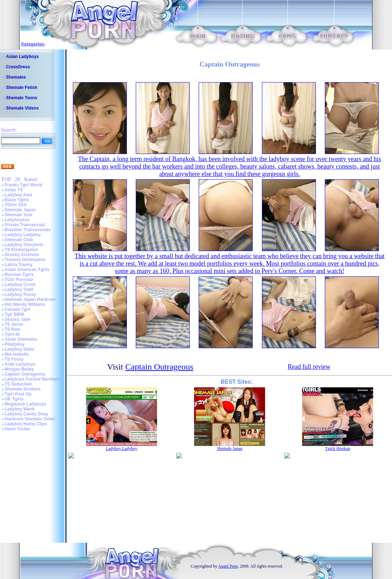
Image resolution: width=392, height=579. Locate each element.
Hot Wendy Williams (25, 304)
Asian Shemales (21, 339)
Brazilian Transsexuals (28, 230)
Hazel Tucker (18, 429)
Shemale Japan (20, 210)
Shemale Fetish (22, 87)
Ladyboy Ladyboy (23, 235)
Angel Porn (228, 566)
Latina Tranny (18, 265)
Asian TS (14, 190)
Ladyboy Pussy (20, 294)
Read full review (309, 367)
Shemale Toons (22, 98)
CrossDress (18, 67)
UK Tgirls (14, 399)
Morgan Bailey (19, 369)
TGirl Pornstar (19, 280)
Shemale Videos (22, 108)
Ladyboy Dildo (19, 349)
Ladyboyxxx (17, 220)
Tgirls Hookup (338, 448)
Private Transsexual (25, 225)
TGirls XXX (16, 205)
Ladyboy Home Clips (26, 424)
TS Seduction (18, 384)
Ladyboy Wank (20, 409)
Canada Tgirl (18, 309)
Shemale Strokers (23, 389)
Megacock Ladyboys (25, 404)
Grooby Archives (22, 255)
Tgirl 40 (12, 334)
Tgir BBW (14, 314)
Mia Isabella (17, 354)
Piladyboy (15, 344)
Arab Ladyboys (20, 364)
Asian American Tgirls (27, 270)
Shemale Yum (18, 215)
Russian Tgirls (19, 275)
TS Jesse (14, 324)
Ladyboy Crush (20, 285)
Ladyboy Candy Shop (26, 414)
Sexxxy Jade (17, 319)
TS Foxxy (14, 359)
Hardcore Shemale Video (30, 419)
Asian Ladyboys (22, 57)
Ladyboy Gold (19, 289)
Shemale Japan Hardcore (30, 299)
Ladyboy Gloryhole (24, 245)
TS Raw (12, 329)
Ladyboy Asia (18, 195)
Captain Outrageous (25, 374)
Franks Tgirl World (23, 185)
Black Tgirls (17, 200)
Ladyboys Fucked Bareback (33, 379)
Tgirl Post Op (18, 394)
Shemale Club (19, 240)
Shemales (16, 77)
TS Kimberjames (21, 250)
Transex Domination (25, 260)
